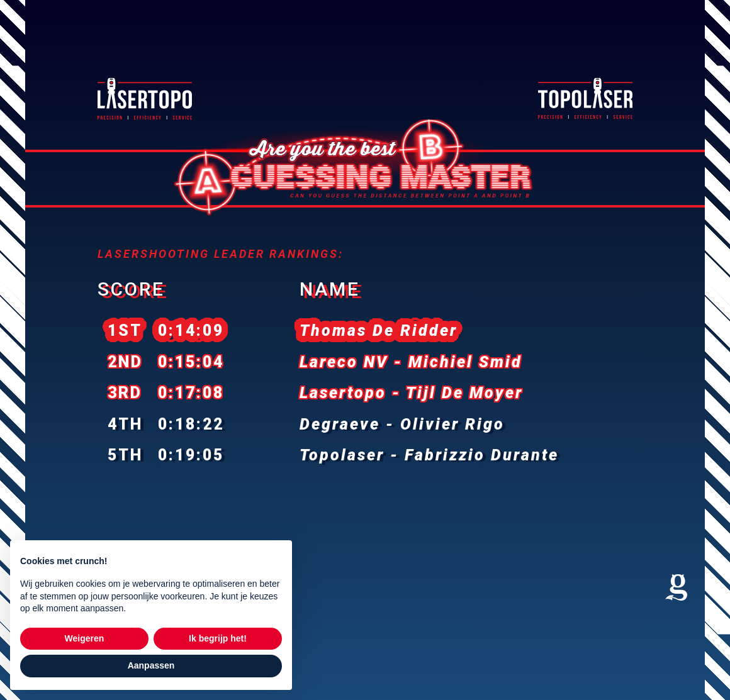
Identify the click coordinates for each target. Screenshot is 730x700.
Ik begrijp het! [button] (218, 638)
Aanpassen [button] (151, 665)
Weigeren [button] (85, 638)
